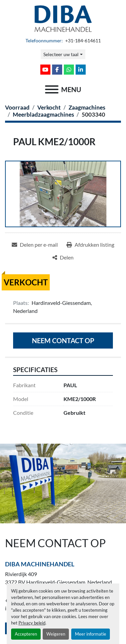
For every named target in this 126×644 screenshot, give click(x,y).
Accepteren (26, 634)
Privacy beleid (32, 623)
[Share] (63, 257)
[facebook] (57, 70)
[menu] (52, 89)
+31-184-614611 (82, 41)
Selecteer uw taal (61, 54)
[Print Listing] (90, 245)
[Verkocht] (49, 107)
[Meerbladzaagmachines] (43, 114)
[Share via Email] (35, 245)
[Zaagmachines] (87, 107)
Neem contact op (63, 340)
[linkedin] (81, 70)
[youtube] (45, 70)
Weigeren (56, 634)
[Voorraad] (17, 107)
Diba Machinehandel (40, 564)
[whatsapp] (69, 70)
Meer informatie (91, 634)
